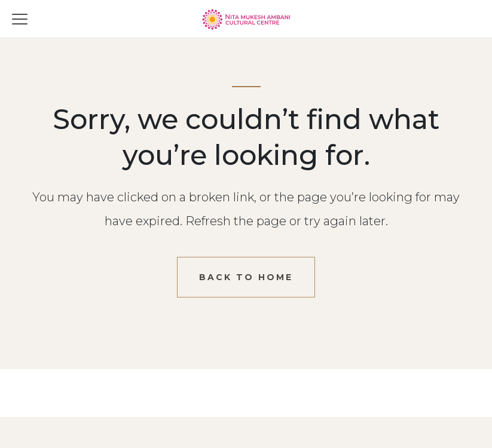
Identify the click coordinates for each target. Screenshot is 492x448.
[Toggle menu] (20, 19)
